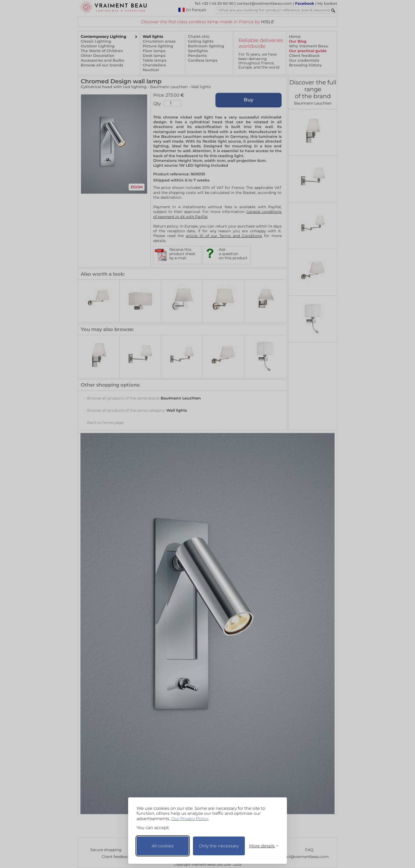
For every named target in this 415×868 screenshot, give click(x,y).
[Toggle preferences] (261, 846)
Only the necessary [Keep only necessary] (219, 846)
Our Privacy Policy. (190, 819)
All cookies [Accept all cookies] (163, 846)
